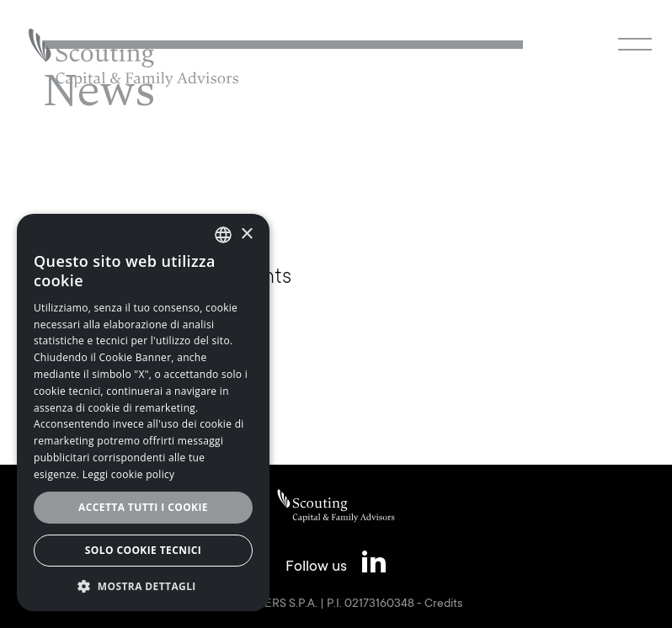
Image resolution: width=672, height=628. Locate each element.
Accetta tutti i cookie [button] (143, 507)
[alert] (143, 412)
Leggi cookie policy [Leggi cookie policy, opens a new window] (129, 474)
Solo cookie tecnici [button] (143, 550)
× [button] (246, 234)
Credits (443, 604)
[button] (143, 586)
